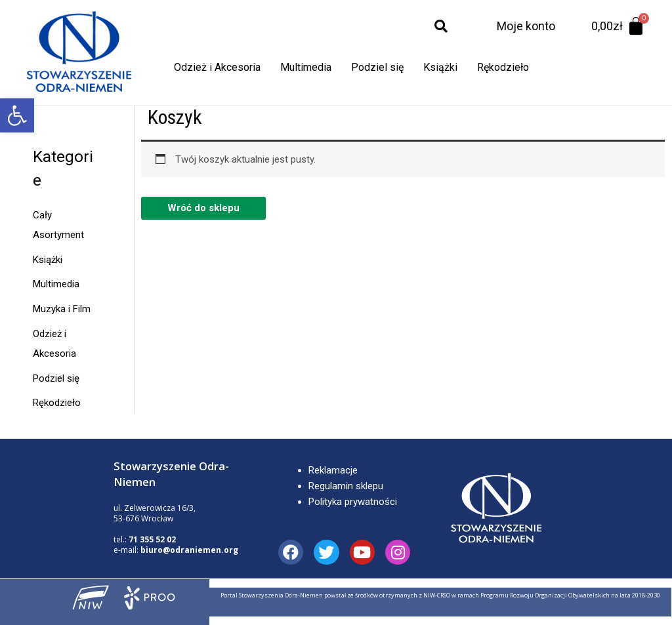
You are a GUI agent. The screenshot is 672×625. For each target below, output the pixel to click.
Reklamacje (333, 470)
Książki (440, 67)
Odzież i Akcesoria (217, 67)
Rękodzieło (503, 67)
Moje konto (526, 26)
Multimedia (306, 67)
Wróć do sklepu (203, 208)
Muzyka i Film (62, 309)
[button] (17, 115)
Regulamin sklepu (346, 486)
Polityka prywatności (353, 502)
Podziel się (377, 67)
